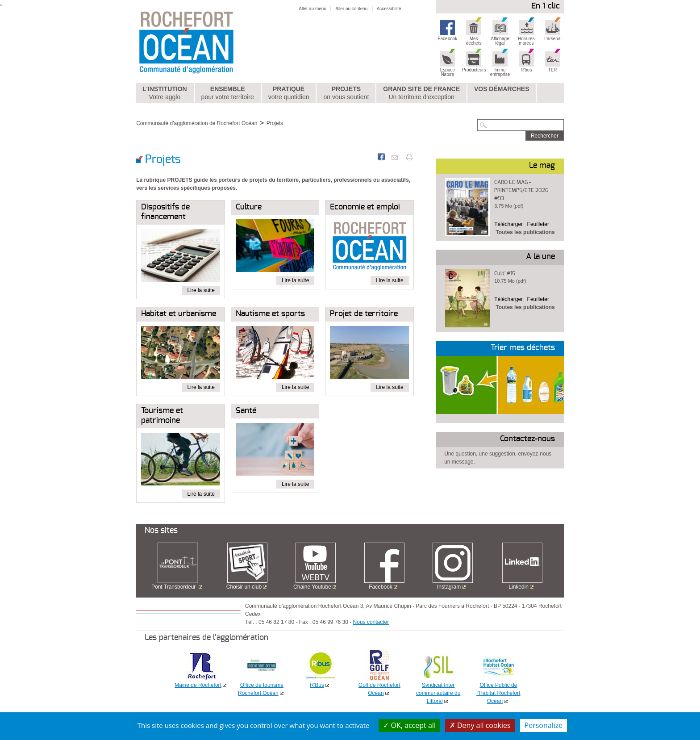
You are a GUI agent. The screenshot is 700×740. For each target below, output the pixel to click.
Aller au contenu (351, 9)
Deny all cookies (480, 725)
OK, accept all (409, 725)
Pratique (289, 93)
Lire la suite (201, 290)
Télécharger (508, 224)
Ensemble (228, 93)
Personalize (544, 725)
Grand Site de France (421, 93)
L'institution (165, 93)
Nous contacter (371, 622)
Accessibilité (389, 9)
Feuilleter (538, 224)
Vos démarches (502, 89)
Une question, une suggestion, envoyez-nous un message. (498, 458)
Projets (346, 93)
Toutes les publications (525, 232)
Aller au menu (312, 9)
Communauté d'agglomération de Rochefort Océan (197, 123)
